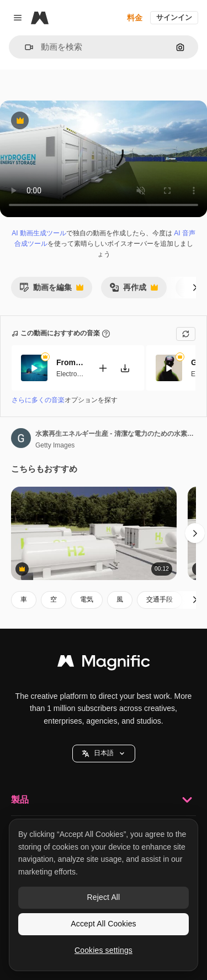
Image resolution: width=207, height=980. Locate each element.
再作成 (134, 290)
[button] (25, 47)
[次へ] (195, 287)
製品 (104, 800)
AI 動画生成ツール (39, 233)
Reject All (104, 897)
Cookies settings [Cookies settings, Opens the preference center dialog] (104, 950)
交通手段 (160, 599)
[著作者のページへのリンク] (21, 438)
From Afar (70, 362)
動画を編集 (51, 290)
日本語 (104, 753)
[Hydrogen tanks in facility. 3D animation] (94, 533)
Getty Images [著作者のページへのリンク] (55, 445)
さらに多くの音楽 (38, 400)
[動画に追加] (103, 368)
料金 (135, 18)
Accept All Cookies (103, 924)
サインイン (174, 17)
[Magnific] (40, 18)
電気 (87, 599)
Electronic (71, 373)
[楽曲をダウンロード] (125, 368)
